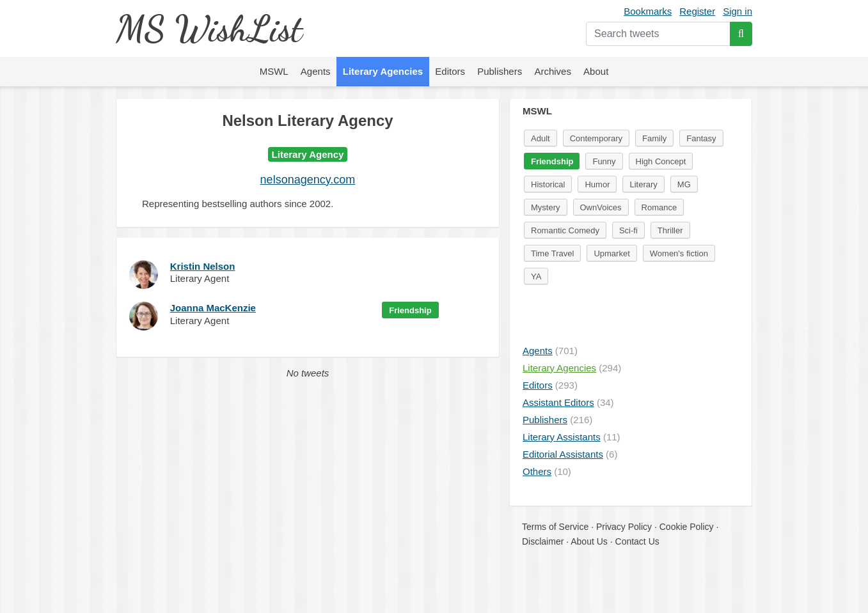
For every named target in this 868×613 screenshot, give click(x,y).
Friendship (410, 310)
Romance (659, 207)
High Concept (661, 161)
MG (684, 184)
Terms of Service (555, 527)
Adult (541, 138)
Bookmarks (648, 11)
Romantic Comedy (565, 230)
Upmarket (612, 253)
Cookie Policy (687, 527)
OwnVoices (601, 207)
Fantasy (701, 138)
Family (654, 138)
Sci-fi (628, 230)
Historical (548, 184)
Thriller (670, 230)
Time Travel (552, 253)
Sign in (738, 11)
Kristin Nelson (203, 266)
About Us (589, 541)
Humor (597, 184)
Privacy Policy (624, 527)
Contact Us (637, 541)
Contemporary (596, 138)
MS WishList (209, 28)
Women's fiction (679, 253)
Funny (604, 161)
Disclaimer (543, 541)
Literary (643, 184)
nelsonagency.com (308, 180)
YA (536, 276)
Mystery (546, 207)
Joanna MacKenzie (213, 308)
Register (697, 11)
